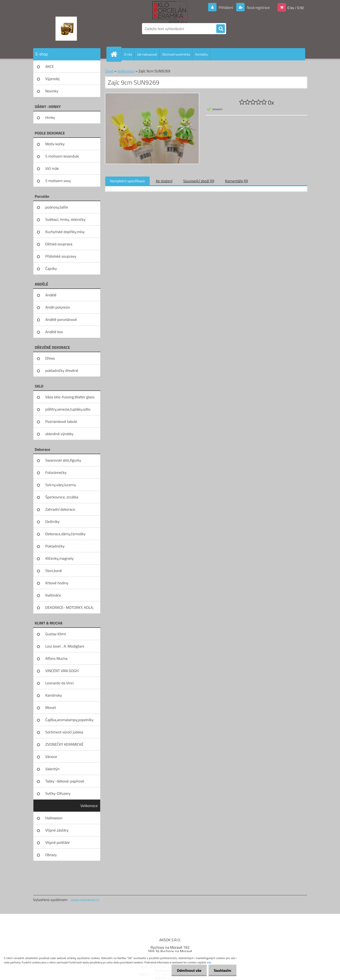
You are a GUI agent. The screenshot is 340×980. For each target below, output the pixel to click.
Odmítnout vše (187, 970)
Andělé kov (54, 332)
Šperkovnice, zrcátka (62, 497)
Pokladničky (55, 546)
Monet (51, 707)
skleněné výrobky (59, 434)
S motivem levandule (62, 156)
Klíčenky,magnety (60, 558)
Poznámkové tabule (61, 421)
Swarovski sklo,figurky (63, 460)
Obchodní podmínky (176, 54)
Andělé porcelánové (61, 319)
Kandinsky (54, 695)
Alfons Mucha (56, 658)
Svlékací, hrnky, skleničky (65, 219)
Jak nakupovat (147, 54)
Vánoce (51, 757)
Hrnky (50, 117)
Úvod (109, 71)
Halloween (54, 818)
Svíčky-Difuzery (58, 793)
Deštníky (53, 522)
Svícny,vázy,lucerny (61, 485)
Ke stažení (164, 181)
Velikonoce (89, 806)
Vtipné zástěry (57, 830)
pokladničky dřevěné (62, 370)
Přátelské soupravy (61, 256)
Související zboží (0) (199, 181)
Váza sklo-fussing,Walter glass (70, 397)
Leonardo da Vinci (60, 683)
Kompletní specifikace (128, 181)
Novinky (52, 91)
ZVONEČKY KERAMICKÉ (65, 744)
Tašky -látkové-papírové (65, 781)
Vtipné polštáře (58, 842)
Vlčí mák (52, 168)
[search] (221, 29)
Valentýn (53, 769)
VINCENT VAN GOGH (62, 671)
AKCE (50, 66)
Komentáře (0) (237, 181)
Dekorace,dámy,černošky (65, 534)
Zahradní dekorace (60, 509)
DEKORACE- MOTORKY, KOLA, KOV (70, 609)
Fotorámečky (56, 472)
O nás (128, 54)
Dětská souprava (59, 244)
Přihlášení (223, 7)
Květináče (53, 595)
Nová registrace (257, 7)
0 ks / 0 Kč (296, 7)
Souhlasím (222, 970)
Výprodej (53, 79)
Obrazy (51, 855)
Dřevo (50, 358)
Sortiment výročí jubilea (64, 732)
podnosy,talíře (57, 207)
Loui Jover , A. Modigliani (65, 646)
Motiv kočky (55, 144)
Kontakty (201, 54)
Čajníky (51, 268)
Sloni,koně (54, 571)
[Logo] (66, 29)
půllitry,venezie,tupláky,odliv (68, 409)
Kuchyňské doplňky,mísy (65, 232)
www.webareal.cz (85, 900)
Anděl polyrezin (58, 307)
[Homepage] (116, 54)
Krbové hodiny (57, 583)
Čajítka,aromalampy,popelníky (70, 720)
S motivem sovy (58, 181)
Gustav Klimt (56, 634)
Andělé (51, 295)
